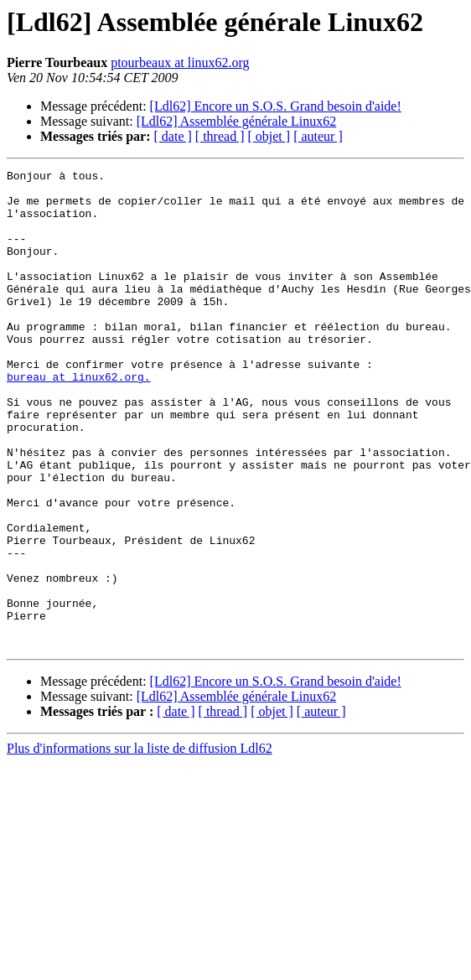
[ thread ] (220, 136)
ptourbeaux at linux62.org (180, 62)
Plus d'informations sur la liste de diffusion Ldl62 (140, 844)
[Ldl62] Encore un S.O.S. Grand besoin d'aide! (276, 106)
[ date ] (173, 136)
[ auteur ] (318, 136)
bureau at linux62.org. (79, 419)
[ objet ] (269, 136)
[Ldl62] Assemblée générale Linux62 (237, 121)
